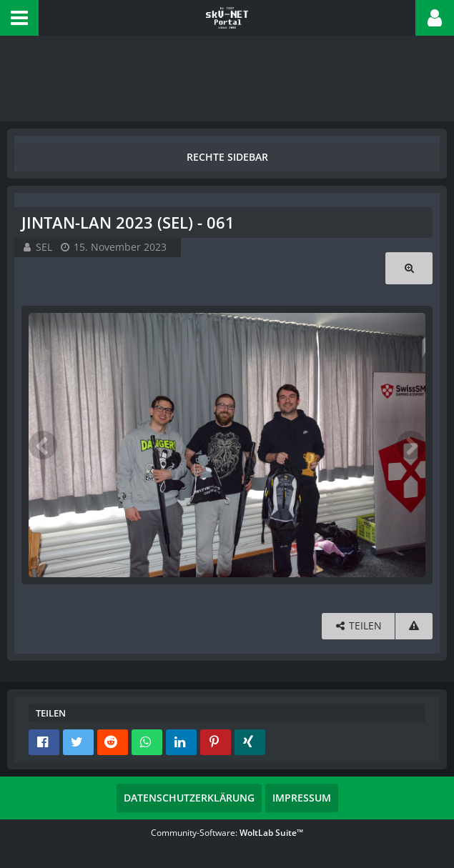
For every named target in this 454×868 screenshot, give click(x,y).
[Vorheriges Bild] (43, 445)
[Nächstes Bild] (411, 445)
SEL (44, 247)
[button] (19, 18)
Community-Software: (227, 833)
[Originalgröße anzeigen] (409, 268)
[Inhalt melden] (414, 626)
